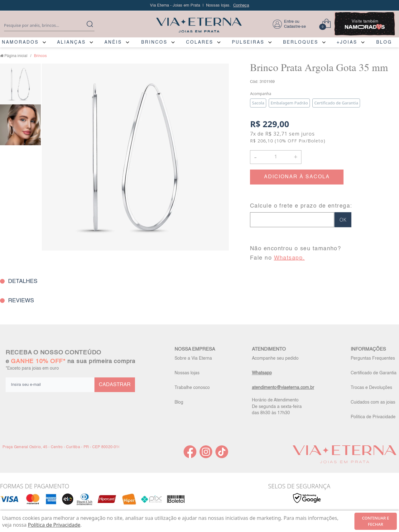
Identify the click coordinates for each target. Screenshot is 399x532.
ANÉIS (113, 42)
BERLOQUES (301, 42)
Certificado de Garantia (374, 373)
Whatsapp (262, 373)
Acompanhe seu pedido (275, 358)
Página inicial (16, 56)
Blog (179, 402)
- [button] (255, 157)
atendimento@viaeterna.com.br (283, 388)
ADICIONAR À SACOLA (297, 177)
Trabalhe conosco (192, 388)
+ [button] (296, 156)
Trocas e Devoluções (371, 388)
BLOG (384, 42)
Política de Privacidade (373, 417)
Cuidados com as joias (373, 402)
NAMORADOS (20, 42)
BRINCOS (154, 42)
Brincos (40, 56)
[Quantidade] (276, 157)
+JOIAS (347, 42)
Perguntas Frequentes (373, 358)
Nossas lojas (187, 373)
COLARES (200, 42)
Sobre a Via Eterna (193, 358)
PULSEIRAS (248, 42)
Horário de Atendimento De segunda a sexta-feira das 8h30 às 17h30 (277, 406)
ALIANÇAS (71, 42)
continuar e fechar (375, 521)
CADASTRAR (115, 385)
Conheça (241, 5)
